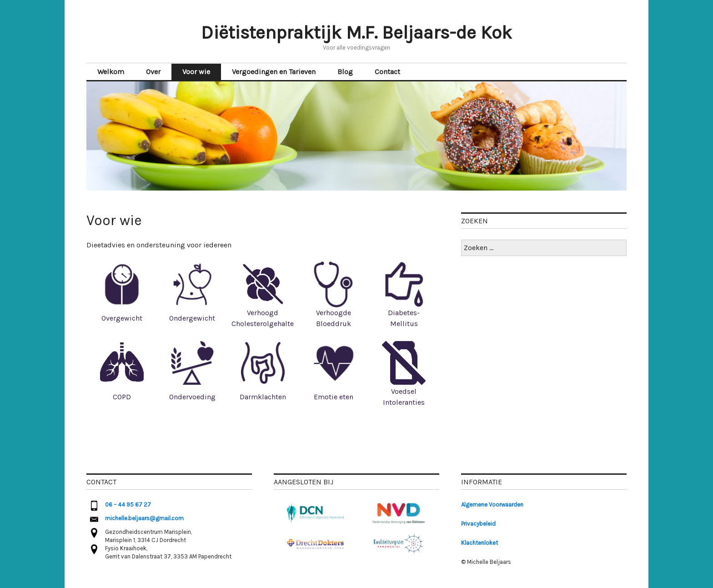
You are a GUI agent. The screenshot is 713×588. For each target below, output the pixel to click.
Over (153, 72)
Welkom (111, 72)
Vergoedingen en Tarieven (274, 72)
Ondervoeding (192, 397)
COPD (122, 397)
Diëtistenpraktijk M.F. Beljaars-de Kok (356, 33)
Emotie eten (334, 397)
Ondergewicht (192, 318)
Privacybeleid (478, 524)
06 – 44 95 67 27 (128, 505)
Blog (345, 72)
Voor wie (196, 72)
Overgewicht (122, 318)
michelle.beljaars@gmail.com (144, 518)
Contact (387, 72)
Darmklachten (263, 397)
